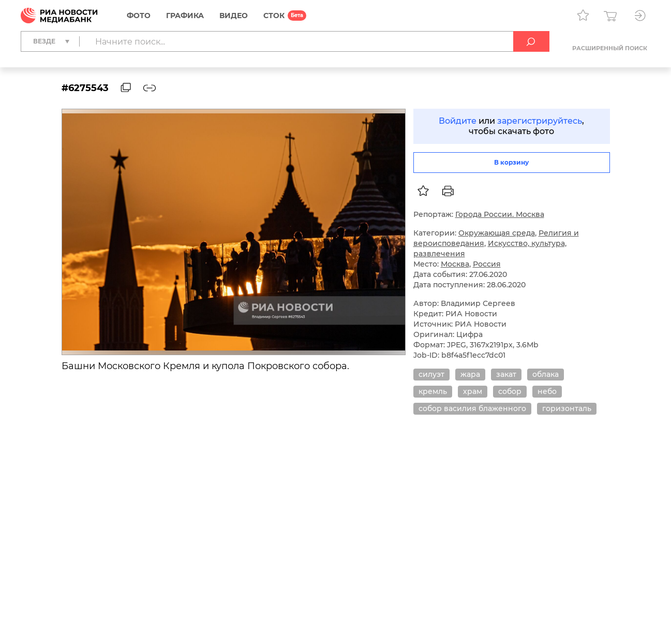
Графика (185, 16)
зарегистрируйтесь (540, 121)
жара (470, 374)
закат (506, 374)
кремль (433, 391)
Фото (139, 16)
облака (546, 374)
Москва (455, 264)
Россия (487, 264)
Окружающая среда (497, 233)
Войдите (458, 121)
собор (510, 391)
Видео (234, 16)
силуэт (431, 374)
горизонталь (567, 408)
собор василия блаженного (472, 408)
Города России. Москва (500, 214)
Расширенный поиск (610, 48)
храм (473, 391)
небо (547, 391)
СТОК (274, 16)
